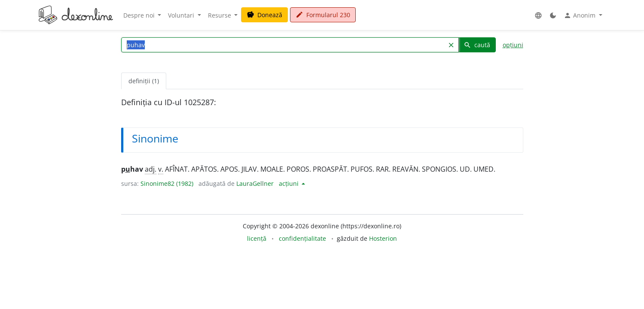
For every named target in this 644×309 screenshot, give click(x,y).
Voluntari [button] (182, 15)
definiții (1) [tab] (144, 81)
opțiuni (513, 45)
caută (477, 45)
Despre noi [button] (140, 15)
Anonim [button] (580, 15)
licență (257, 238)
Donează (264, 15)
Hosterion (383, 238)
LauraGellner (255, 183)
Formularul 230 (323, 15)
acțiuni (290, 183)
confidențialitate (302, 238)
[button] (538, 15)
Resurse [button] (220, 15)
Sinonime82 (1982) (167, 183)
